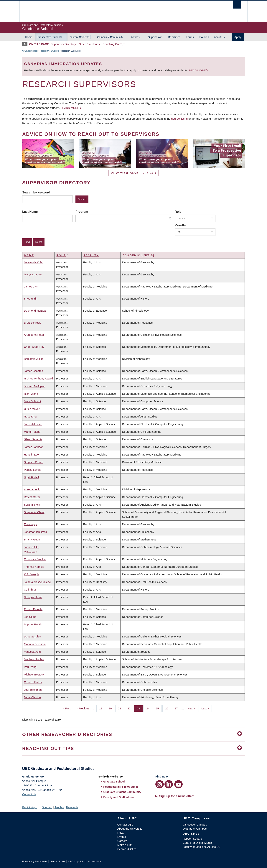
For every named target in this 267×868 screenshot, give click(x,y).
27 (178, 708)
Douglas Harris (33, 597)
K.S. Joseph (31, 574)
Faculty (91, 255)
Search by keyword (36, 192)
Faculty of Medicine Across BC (201, 847)
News (121, 833)
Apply (238, 37)
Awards (135, 37)
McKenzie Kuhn (34, 262)
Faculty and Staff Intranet (119, 797)
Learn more (70, 108)
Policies (204, 37)
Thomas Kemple (34, 567)
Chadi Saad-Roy (34, 347)
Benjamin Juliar (33, 359)
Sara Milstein (32, 505)
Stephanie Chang (35, 512)
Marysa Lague (33, 274)
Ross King (30, 416)
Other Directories (89, 44)
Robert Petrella (33, 609)
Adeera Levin (32, 489)
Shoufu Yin (31, 299)
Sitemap (47, 807)
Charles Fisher (33, 682)
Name (29, 255)
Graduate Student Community (122, 792)
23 (140, 708)
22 (130, 708)
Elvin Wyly (30, 524)
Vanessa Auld (32, 652)
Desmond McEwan (36, 311)
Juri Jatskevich (33, 424)
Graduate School (30, 51)
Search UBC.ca (127, 849)
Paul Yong (30, 667)
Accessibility (94, 861)
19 (102, 708)
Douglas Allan (32, 636)
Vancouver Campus (195, 825)
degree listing (179, 119)
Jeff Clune (30, 617)
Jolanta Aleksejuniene (37, 582)
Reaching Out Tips (114, 44)
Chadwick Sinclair (35, 559)
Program (82, 212)
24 (149, 708)
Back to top (31, 807)
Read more (198, 70)
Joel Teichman (33, 690)
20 (112, 708)
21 (121, 708)
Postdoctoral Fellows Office (121, 787)
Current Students (80, 37)
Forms (190, 37)
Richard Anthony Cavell (38, 378)
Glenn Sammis (33, 439)
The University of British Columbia (30, 11)
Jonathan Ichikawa (35, 532)
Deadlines (174, 37)
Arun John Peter (34, 335)
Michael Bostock (34, 674)
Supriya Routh (33, 624)
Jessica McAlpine (35, 386)
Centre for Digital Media (197, 843)
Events (122, 837)
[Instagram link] (160, 784)
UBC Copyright (76, 861)
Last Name (30, 212)
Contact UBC (126, 825)
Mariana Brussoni (35, 644)
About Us (219, 37)
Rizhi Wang (31, 394)
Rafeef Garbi (32, 497)
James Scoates (33, 371)
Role (178, 212)
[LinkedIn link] (169, 784)
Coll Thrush (31, 590)
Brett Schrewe (33, 323)
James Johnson (34, 447)
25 (159, 708)
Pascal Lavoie (33, 470)
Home (29, 37)
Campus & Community (110, 37)
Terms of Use (58, 861)
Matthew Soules (34, 659)
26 (168, 708)
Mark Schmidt (32, 401)
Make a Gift (125, 845)
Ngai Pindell (31, 477)
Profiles (59, 807)
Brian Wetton (32, 539)
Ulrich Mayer (32, 409)
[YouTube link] (178, 784)
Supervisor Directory (63, 44)
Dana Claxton (32, 697)
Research (72, 807)
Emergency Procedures (35, 861)
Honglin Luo (31, 454)
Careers (122, 841)
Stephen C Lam (34, 462)
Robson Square (192, 839)
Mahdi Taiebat (33, 432)
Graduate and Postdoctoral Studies (133, 769)
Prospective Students (50, 37)
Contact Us (29, 794)
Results (180, 225)
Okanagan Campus (195, 829)
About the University (130, 829)
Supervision (155, 37)
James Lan (31, 286)
